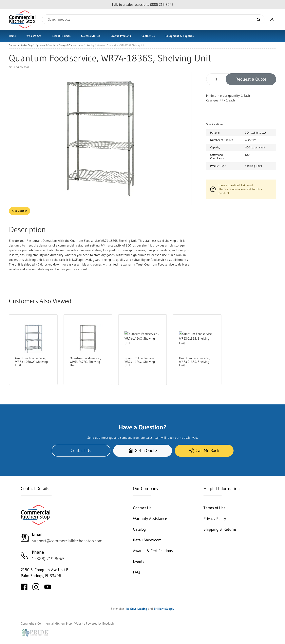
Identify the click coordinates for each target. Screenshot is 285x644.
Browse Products (121, 36)
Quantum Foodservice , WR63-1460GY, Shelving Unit (32, 362)
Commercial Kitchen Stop (21, 45)
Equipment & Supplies (180, 36)
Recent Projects (61, 36)
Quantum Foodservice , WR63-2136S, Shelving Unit (195, 362)
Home (12, 36)
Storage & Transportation (71, 45)
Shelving (90, 45)
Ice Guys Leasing (137, 609)
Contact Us (148, 36)
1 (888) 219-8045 (48, 559)
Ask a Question (20, 211)
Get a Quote (143, 451)
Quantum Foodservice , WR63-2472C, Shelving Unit (85, 362)
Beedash (108, 623)
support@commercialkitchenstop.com (67, 541)
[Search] (153, 19)
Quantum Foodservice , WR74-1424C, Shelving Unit (140, 362)
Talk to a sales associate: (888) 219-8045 (142, 5)
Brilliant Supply (164, 609)
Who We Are (34, 36)
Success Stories (91, 36)
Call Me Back (204, 451)
